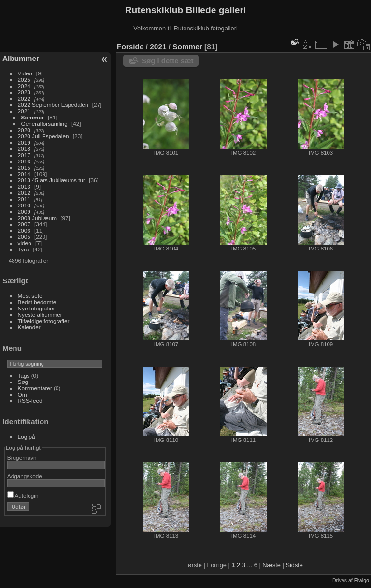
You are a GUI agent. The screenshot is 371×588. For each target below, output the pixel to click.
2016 (24, 161)
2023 (24, 92)
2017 (24, 155)
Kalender (29, 327)
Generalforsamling (44, 124)
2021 (24, 111)
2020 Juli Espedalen (43, 136)
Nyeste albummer (40, 315)
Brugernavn (22, 458)
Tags (24, 375)
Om (22, 394)
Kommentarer (35, 388)
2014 (24, 174)
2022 (24, 98)
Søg (23, 382)
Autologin (23, 495)
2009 (24, 212)
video (25, 243)
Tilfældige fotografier (44, 321)
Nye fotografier (36, 308)
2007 (24, 224)
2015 (24, 168)
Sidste (294, 565)
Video (25, 73)
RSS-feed (30, 401)
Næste (271, 565)
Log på (27, 436)
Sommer (33, 117)
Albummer (21, 58)
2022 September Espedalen (53, 105)
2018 (24, 149)
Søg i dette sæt (168, 61)
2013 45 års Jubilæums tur (51, 180)
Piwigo (362, 580)
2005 (24, 237)
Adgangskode (25, 476)
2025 (24, 80)
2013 (24, 186)
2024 (24, 86)
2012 (24, 193)
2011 (24, 199)
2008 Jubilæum (37, 218)
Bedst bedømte (37, 302)
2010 (24, 205)
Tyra (23, 249)
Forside (130, 47)
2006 (24, 230)
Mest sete (30, 296)
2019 (24, 142)
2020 (24, 130)
